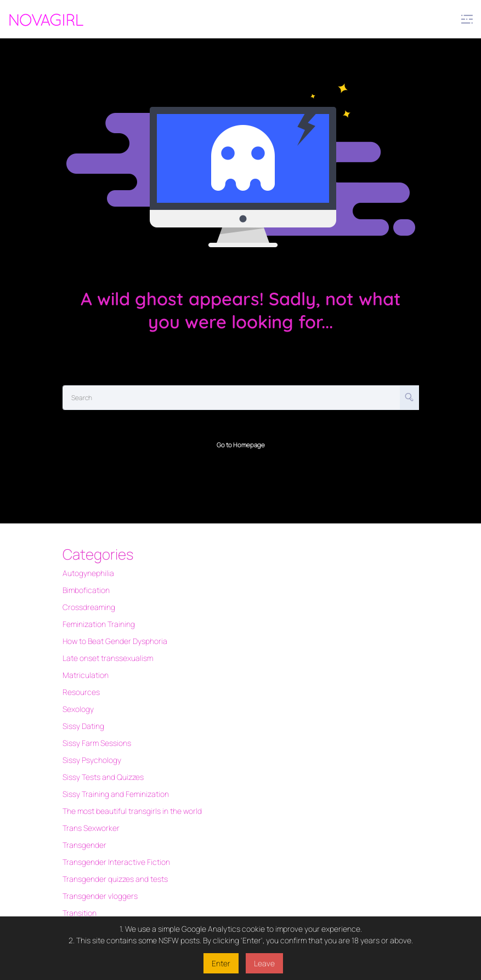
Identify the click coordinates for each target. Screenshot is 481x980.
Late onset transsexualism (108, 658)
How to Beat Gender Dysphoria (115, 641)
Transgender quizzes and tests (115, 879)
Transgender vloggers (100, 896)
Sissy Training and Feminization (116, 794)
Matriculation (86, 675)
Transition (80, 913)
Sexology (78, 709)
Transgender (84, 845)
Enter (221, 963)
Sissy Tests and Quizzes (103, 777)
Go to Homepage (241, 445)
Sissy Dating (83, 726)
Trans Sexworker (91, 828)
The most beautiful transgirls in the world (132, 811)
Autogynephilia (88, 573)
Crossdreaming (89, 607)
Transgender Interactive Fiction (116, 862)
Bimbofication (86, 590)
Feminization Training (99, 624)
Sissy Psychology (92, 760)
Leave (264, 963)
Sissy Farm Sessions (97, 743)
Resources (81, 692)
